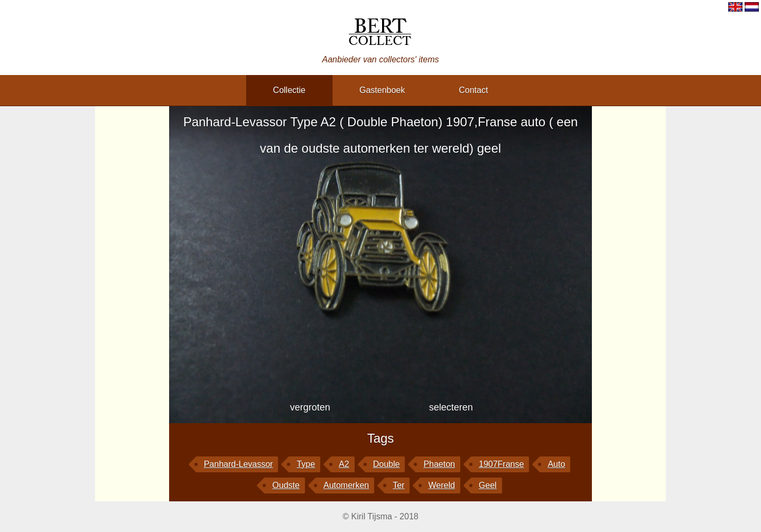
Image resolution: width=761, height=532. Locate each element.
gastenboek (382, 90)
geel (488, 485)
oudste (286, 485)
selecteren (451, 407)
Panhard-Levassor (239, 464)
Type (306, 464)
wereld (441, 485)
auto (556, 464)
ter (398, 485)
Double (387, 464)
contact (473, 90)
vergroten (310, 407)
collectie (289, 90)
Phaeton (439, 464)
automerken (346, 485)
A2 (344, 464)
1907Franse (501, 464)
